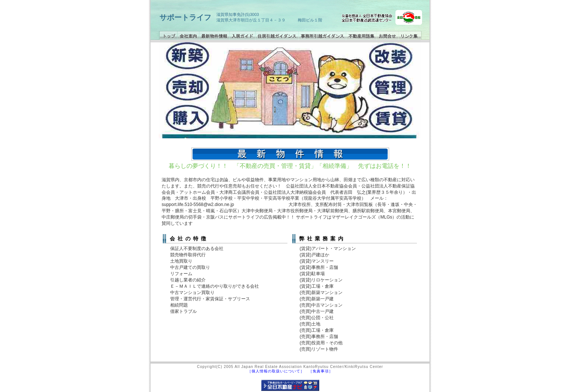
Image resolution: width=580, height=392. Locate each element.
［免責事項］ (321, 371)
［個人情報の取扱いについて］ (276, 371)
